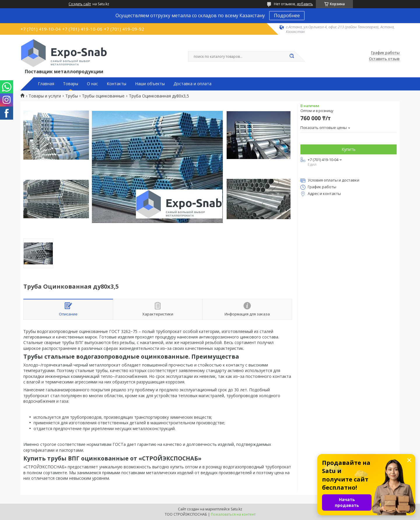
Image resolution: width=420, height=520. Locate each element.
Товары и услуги (45, 96)
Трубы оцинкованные (103, 96)
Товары (71, 84)
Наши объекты (150, 84)
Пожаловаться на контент (233, 514)
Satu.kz (236, 509)
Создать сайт (80, 4)
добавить (305, 4)
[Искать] (292, 56)
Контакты (117, 84)
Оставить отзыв (384, 59)
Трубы (72, 96)
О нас (92, 84)
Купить (349, 149)
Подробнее (287, 15)
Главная (46, 84)
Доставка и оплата (192, 84)
